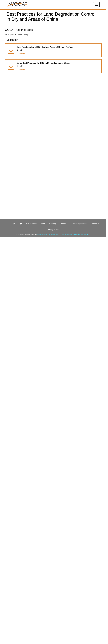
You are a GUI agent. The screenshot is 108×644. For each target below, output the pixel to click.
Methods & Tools (13, 448)
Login (8, 337)
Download (5, 603)
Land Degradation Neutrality (18, 450)
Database (10, 446)
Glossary (10, 334)
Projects (9, 455)
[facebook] (56, 128)
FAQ (8, 332)
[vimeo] (56, 328)
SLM (8, 443)
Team (8, 459)
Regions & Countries (15, 452)
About (9, 441)
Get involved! (12, 330)
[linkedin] (56, 228)
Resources (10, 462)
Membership (11, 457)
